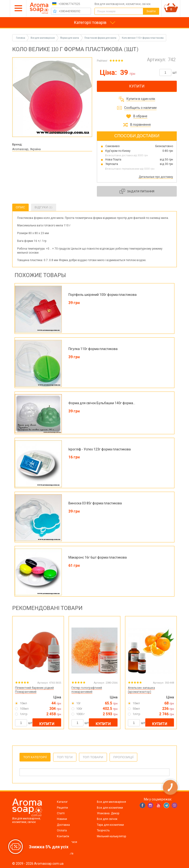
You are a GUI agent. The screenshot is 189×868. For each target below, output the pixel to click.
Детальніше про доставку (156, 177)
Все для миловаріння (111, 802)
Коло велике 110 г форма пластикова (143, 38)
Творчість (103, 830)
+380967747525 (69, 4)
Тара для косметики (110, 825)
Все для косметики (110, 808)
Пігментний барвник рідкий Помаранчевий (34, 690)
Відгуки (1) (43, 207)
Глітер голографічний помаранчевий (87, 690)
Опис (20, 207)
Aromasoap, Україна (26, 149)
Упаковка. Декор (108, 813)
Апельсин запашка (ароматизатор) (141, 690)
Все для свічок (107, 819)
